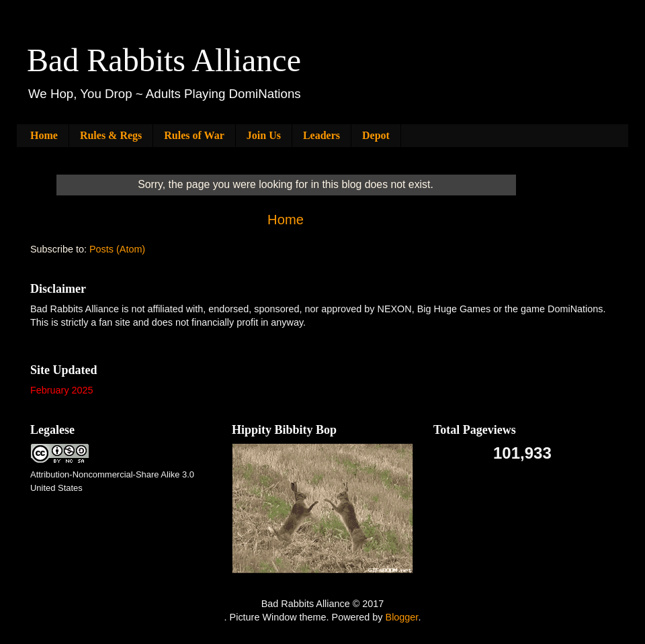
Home (44, 135)
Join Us (264, 135)
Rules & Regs (111, 135)
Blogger (402, 617)
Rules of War (194, 135)
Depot (376, 135)
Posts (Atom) (117, 249)
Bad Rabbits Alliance (164, 60)
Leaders (321, 135)
